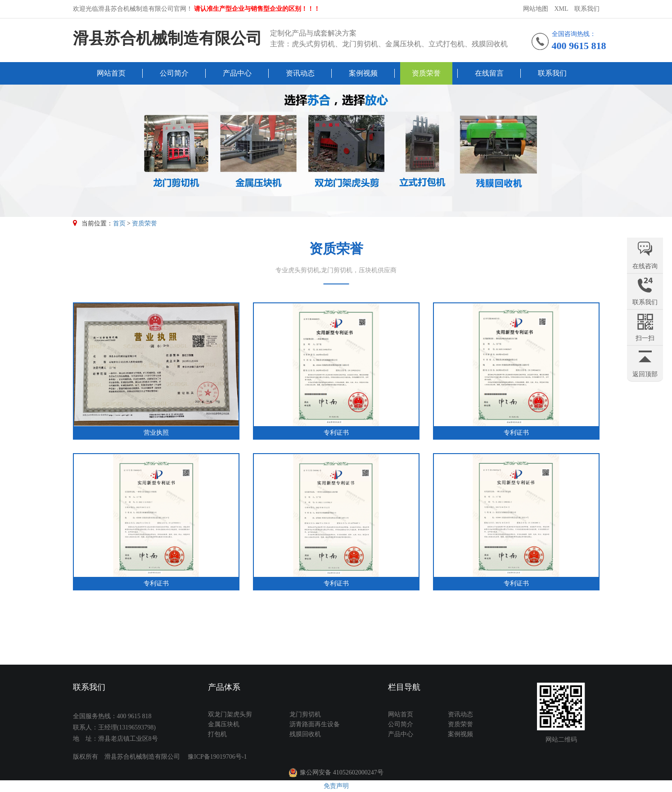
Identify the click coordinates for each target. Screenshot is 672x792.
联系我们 (587, 9)
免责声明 (336, 786)
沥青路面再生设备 (315, 724)
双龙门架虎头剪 (230, 714)
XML (561, 9)
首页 (119, 223)
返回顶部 (645, 374)
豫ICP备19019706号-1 (217, 757)
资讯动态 (300, 73)
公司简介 (174, 73)
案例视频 (363, 73)
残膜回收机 (305, 734)
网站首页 (111, 73)
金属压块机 (224, 724)
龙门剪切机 (305, 714)
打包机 (217, 734)
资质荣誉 (426, 73)
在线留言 (489, 73)
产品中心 (237, 73)
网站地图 (536, 9)
